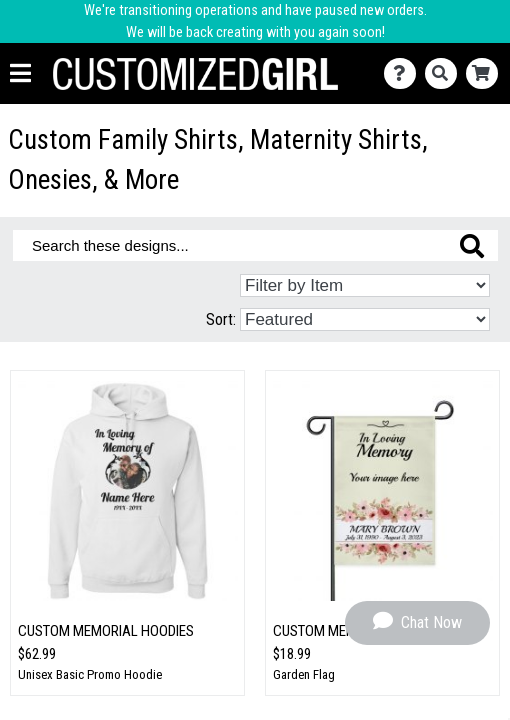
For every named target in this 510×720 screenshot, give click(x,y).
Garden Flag (304, 674)
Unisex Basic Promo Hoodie (90, 674)
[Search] (445, 73)
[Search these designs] (255, 245)
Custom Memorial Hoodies (106, 631)
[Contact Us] (404, 73)
